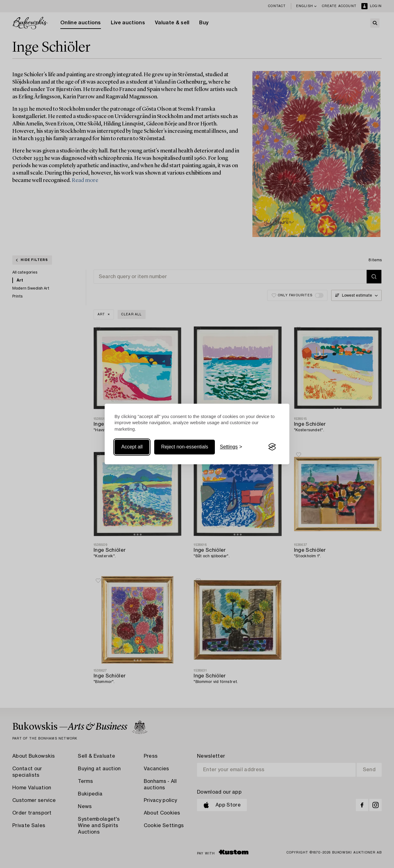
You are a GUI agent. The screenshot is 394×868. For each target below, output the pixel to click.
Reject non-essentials (185, 447)
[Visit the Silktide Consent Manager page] (272, 447)
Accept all (132, 447)
